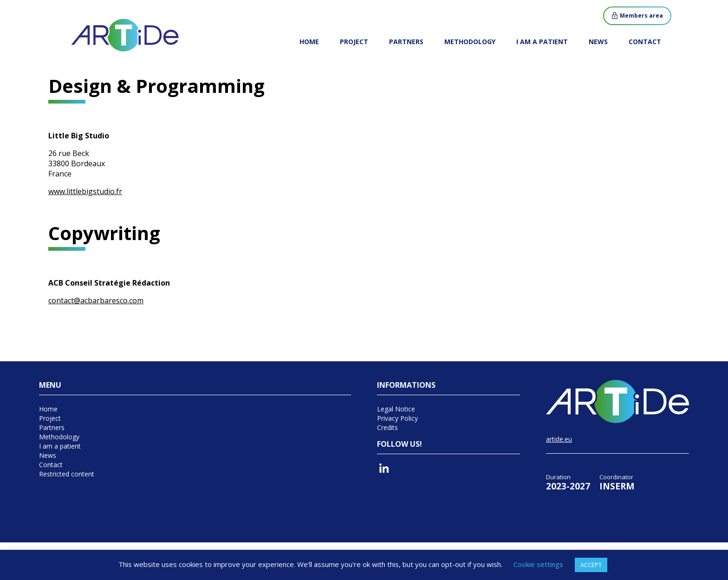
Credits (387, 427)
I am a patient (542, 42)
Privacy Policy (397, 418)
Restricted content (67, 474)
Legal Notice (396, 409)
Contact (645, 42)
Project (354, 42)
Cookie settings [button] (538, 564)
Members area (641, 16)
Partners (406, 42)
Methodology (470, 42)
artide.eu (559, 439)
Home (309, 42)
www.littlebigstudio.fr (85, 191)
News (598, 42)
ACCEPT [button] (591, 565)
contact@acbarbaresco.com (96, 300)
